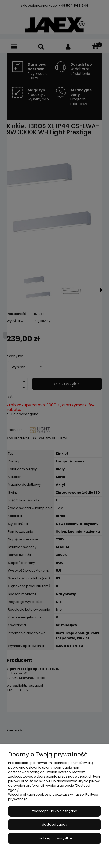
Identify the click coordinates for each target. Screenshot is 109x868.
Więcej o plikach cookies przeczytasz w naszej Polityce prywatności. (53, 797)
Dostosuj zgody (54, 825)
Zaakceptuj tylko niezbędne (55, 811)
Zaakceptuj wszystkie (54, 838)
